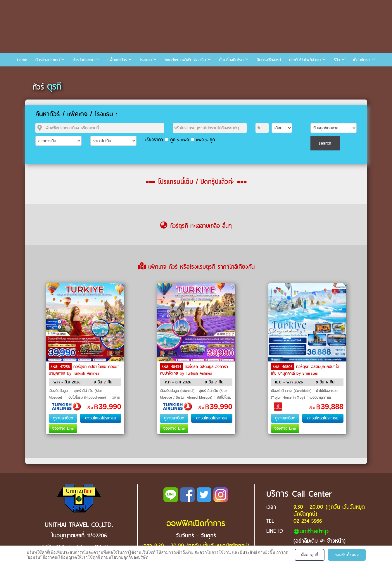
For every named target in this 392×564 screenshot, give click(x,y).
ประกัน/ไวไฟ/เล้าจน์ (305, 60)
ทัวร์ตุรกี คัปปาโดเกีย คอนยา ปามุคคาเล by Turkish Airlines (84, 370)
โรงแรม (146, 60)
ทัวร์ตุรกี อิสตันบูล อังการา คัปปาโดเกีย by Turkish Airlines (194, 370)
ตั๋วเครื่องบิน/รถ (231, 60)
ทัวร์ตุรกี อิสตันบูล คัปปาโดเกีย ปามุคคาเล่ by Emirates (305, 370)
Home (22, 60)
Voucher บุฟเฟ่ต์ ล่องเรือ (185, 60)
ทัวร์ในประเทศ (84, 60)
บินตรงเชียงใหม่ (269, 60)
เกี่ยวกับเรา (362, 60)
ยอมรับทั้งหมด (347, 555)
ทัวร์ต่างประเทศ (48, 60)
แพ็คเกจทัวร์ (117, 60)
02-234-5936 (308, 521)
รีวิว (337, 60)
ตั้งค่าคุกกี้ (310, 555)
